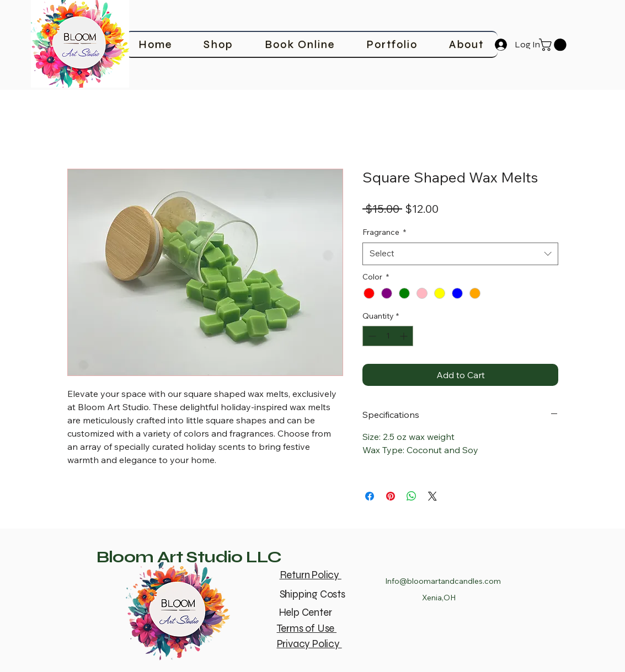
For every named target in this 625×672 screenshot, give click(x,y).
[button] (554, 45)
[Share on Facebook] (370, 496)
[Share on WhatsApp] (412, 496)
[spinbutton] (388, 336)
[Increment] (405, 336)
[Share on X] (432, 496)
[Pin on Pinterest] (391, 496)
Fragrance (384, 232)
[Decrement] (371, 336)
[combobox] (460, 254)
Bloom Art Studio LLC (189, 557)
